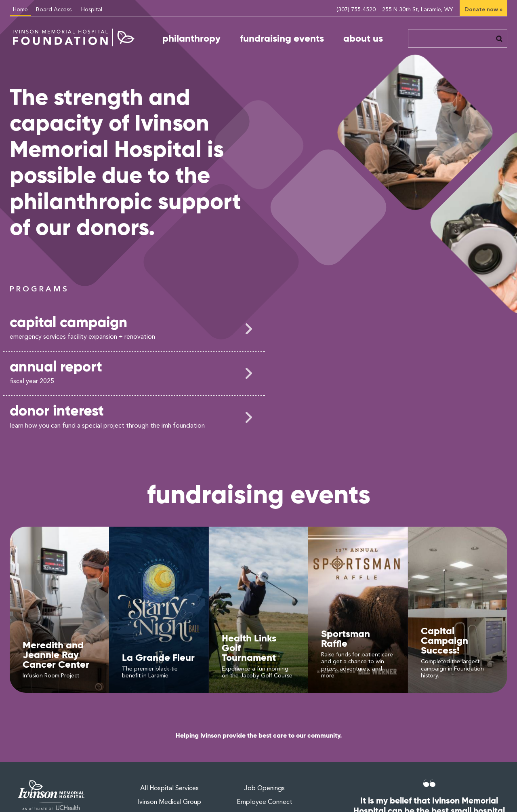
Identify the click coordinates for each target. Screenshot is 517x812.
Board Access (54, 10)
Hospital (92, 10)
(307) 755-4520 (356, 10)
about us (363, 38)
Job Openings (265, 789)
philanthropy (191, 38)
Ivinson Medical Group (169, 802)
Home (20, 10)
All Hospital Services (169, 789)
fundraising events (282, 38)
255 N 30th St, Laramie (418, 10)
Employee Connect (265, 802)
